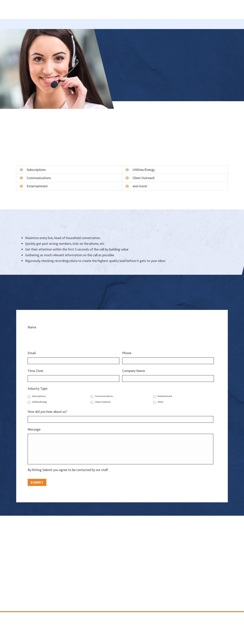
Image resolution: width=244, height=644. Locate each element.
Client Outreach (103, 402)
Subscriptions (39, 396)
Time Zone (35, 371)
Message (36, 429)
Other (161, 402)
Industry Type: (39, 388)
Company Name (134, 371)
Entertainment (165, 396)
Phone (127, 353)
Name (32, 327)
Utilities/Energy (40, 402)
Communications (104, 396)
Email (33, 353)
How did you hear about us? (47, 412)
